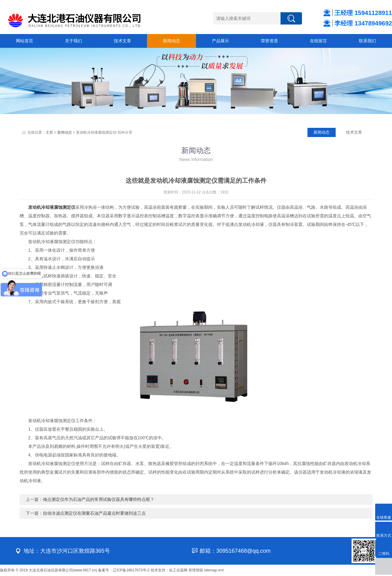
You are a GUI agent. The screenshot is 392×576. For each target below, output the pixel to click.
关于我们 (73, 41)
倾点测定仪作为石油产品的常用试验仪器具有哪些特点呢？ (99, 499)
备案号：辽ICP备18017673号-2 (124, 570)
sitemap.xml (214, 570)
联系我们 (367, 41)
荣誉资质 (269, 41)
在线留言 (318, 41)
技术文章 (123, 41)
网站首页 (24, 41)
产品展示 (221, 41)
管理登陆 (196, 570)
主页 (49, 132)
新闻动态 (171, 41)
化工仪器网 (178, 570)
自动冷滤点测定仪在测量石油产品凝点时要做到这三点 (94, 513)
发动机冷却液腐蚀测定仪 (52, 207)
